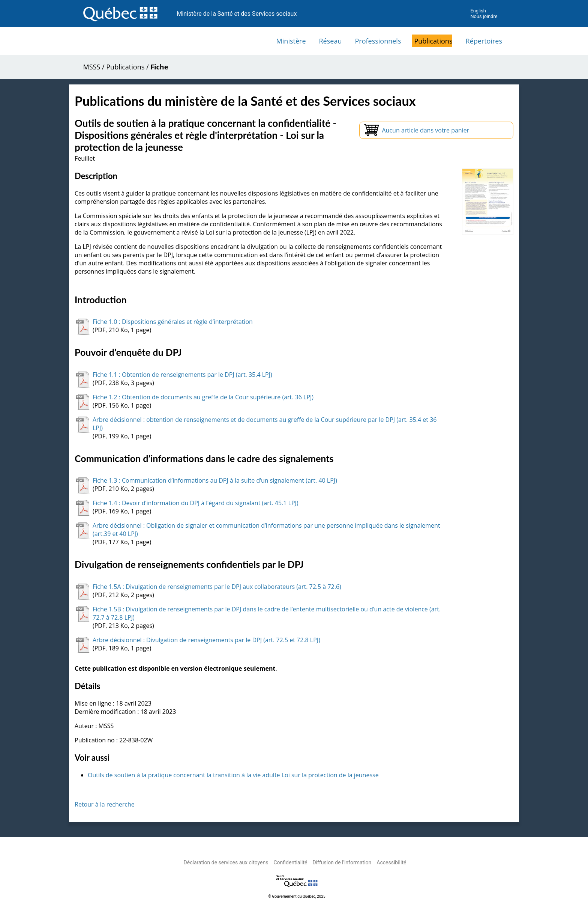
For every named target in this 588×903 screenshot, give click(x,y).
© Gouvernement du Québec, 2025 (297, 896)
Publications (433, 41)
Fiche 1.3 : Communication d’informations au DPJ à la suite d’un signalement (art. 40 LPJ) (215, 480)
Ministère (291, 41)
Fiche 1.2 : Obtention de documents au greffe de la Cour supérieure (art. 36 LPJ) (203, 397)
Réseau (331, 41)
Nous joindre (484, 16)
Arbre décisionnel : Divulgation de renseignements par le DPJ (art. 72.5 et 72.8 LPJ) (206, 640)
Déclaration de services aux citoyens (226, 862)
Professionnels (378, 41)
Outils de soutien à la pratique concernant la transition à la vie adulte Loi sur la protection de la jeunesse (233, 775)
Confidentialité (290, 862)
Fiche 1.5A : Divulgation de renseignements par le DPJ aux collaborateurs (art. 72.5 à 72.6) (217, 587)
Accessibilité (391, 862)
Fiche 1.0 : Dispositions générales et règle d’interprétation (173, 322)
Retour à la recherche (105, 804)
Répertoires (484, 41)
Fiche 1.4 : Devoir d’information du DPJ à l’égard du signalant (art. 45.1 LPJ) (196, 503)
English (478, 11)
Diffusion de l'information (342, 862)
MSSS (92, 67)
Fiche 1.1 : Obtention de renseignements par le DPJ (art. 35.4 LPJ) (182, 375)
